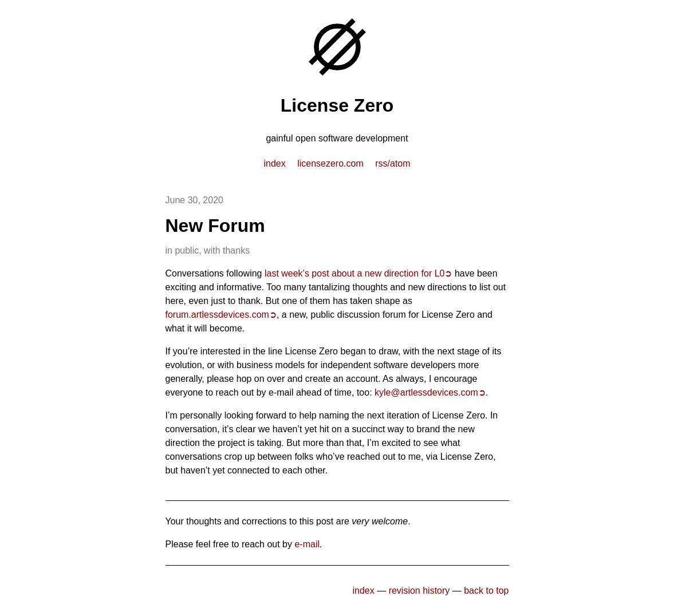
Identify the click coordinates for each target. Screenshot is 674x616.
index (274, 163)
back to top (486, 591)
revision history (419, 591)
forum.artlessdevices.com (217, 315)
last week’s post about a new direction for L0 (355, 273)
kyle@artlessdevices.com (426, 392)
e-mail (307, 544)
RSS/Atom (393, 163)
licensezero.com (330, 163)
